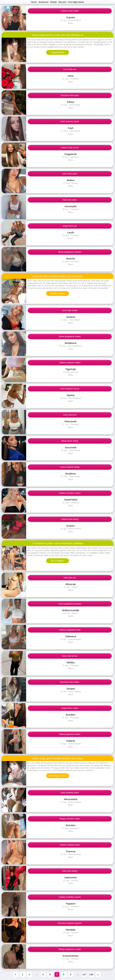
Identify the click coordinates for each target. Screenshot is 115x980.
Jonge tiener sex (70, 226)
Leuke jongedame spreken (70, 604)
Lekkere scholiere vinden (70, 493)
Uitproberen (57, 52)
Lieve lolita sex (70, 69)
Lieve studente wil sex (70, 389)
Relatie (53, 2)
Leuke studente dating (70, 467)
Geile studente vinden (70, 122)
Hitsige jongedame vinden (70, 949)
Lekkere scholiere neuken (70, 897)
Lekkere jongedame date (70, 630)
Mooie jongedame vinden (70, 337)
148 (91, 974)
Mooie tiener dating (70, 441)
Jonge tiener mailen (70, 708)
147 (84, 974)
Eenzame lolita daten (70, 95)
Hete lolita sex (70, 578)
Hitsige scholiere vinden (70, 819)
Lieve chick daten (70, 174)
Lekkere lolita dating (70, 519)
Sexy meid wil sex (70, 656)
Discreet (62, 2)
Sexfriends (43, 2)
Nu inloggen (57, 561)
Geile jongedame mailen (70, 734)
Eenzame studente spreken (70, 923)
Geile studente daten (70, 793)
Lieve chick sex (70, 415)
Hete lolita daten (70, 200)
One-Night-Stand (76, 2)
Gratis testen (57, 293)
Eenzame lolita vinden (70, 682)
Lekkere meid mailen (70, 11)
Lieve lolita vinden (70, 310)
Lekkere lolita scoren (70, 148)
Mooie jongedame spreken (70, 252)
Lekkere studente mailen (70, 363)
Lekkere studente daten (70, 845)
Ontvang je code (57, 776)
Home (34, 2)
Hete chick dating (70, 871)
